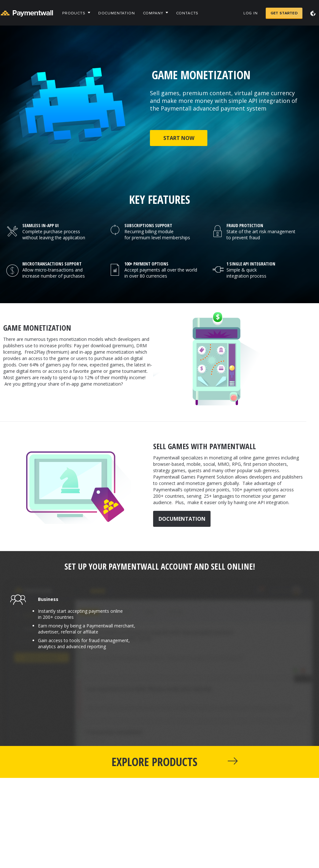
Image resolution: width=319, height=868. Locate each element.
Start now (179, 138)
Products (74, 13)
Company (153, 13)
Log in (251, 13)
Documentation (117, 13)
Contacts (187, 13)
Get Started (284, 13)
